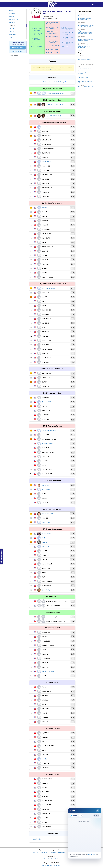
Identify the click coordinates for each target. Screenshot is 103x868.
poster (83, 14)
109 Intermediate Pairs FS (37, 46)
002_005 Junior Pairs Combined (37, 34)
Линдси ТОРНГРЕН (47, 534)
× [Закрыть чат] (98, 811)
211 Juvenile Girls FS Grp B (52, 49)
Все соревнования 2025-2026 (85, 60)
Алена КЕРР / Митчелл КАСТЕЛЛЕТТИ (57, 93)
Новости (11, 16)
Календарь (12, 13)
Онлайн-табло (37, 839)
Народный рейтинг (14, 19)
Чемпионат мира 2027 (83, 57)
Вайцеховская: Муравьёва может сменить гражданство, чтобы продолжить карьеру (85, 32)
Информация (13, 34)
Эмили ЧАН (45, 127)
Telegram (73, 815)
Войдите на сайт (91, 854)
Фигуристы (12, 22)
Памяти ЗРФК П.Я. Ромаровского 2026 (86, 82)
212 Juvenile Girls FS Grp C (52, 52)
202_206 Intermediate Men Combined (67, 29)
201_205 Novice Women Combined (52, 28)
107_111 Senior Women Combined (52, 42)
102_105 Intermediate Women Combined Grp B (52, 33)
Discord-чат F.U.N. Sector (51, 859)
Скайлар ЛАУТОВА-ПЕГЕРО (49, 431)
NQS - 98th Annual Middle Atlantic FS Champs (52, 82)
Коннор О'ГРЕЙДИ (47, 522)
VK (80, 815)
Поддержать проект (18, 48)
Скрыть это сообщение (18, 51)
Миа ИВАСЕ (45, 208)
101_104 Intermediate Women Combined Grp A (52, 23)
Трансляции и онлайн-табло (58, 852)
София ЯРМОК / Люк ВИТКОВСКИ (55, 105)
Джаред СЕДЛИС (46, 489)
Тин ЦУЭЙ (44, 538)
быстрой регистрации (51, 69)
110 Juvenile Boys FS (68, 47)
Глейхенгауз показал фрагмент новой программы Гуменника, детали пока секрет (86, 39)
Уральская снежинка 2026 (84, 77)
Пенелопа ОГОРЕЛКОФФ (48, 288)
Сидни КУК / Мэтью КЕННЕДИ (54, 116)
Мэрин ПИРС (45, 542)
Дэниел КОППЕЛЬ (46, 402)
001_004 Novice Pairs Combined (37, 29)
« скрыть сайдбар (14, 56)
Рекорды (11, 31)
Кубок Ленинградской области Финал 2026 (85, 73)
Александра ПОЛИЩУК (48, 671)
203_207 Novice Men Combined (67, 33)
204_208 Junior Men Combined (68, 38)
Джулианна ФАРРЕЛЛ (48, 444)
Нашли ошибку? (1, 556)
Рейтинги (11, 28)
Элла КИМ (44, 759)
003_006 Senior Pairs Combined (37, 39)
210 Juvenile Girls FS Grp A (52, 46)
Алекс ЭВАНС (45, 547)
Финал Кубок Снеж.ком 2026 (85, 68)
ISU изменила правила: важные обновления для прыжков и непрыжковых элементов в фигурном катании (86, 18)
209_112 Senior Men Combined (67, 43)
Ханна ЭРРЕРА (46, 590)
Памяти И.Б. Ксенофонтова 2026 (85, 87)
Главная (11, 10)
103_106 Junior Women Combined (52, 37)
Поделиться (57, 865)
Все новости (81, 50)
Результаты (12, 25)
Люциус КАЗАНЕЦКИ (47, 514)
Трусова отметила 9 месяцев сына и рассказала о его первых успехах (85, 46)
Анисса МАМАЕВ (46, 162)
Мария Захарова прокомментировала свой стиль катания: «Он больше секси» (86, 25)
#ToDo (11, 37)
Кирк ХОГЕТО (45, 485)
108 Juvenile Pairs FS (37, 43)
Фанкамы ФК (44, 852)
